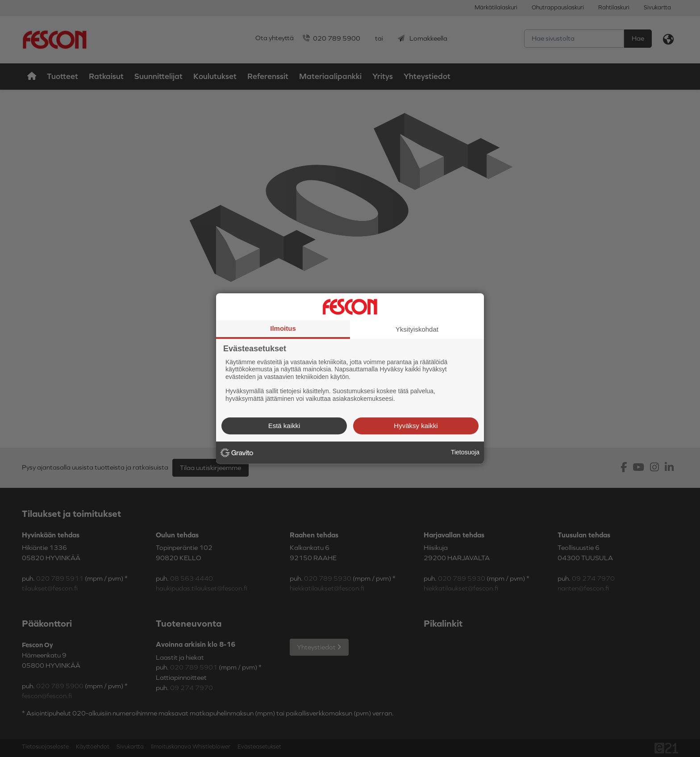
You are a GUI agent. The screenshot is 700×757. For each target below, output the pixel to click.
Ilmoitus (283, 328)
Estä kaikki (284, 426)
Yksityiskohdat (417, 329)
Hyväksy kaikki (416, 426)
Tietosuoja (465, 452)
